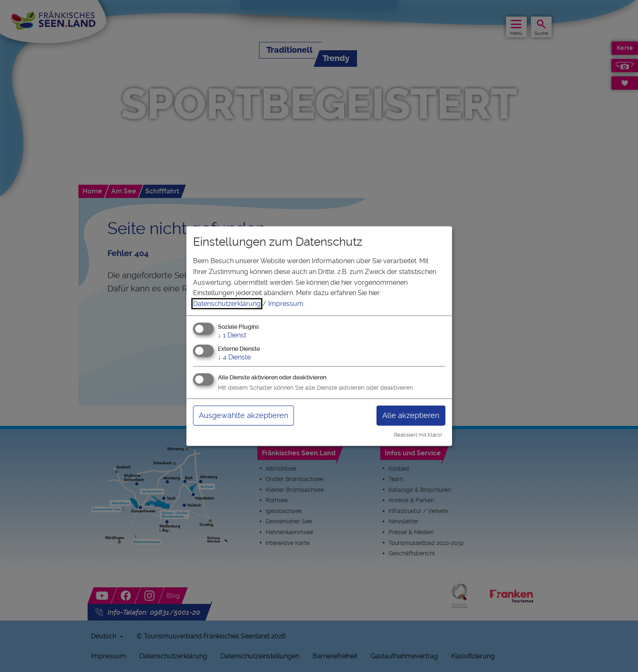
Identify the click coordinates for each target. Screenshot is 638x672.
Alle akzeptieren (411, 415)
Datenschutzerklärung (227, 304)
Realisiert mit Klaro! (418, 435)
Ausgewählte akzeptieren (243, 415)
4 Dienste (234, 357)
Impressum (286, 304)
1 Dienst (232, 336)
